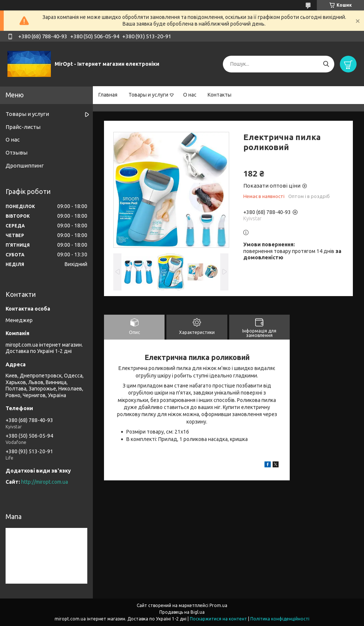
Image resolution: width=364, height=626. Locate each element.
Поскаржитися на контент (218, 619)
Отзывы (17, 153)
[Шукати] (326, 64)
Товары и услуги (148, 95)
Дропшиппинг (25, 166)
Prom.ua (218, 605)
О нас (190, 95)
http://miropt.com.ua (45, 482)
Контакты (220, 95)
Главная (108, 95)
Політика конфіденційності (280, 619)
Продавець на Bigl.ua (182, 612)
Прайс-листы (23, 127)
